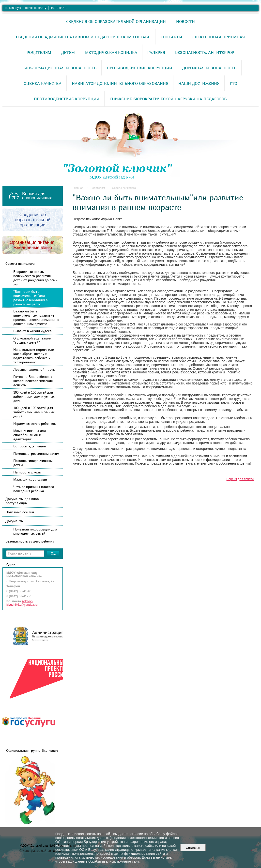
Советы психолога (20, 263)
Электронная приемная (218, 37)
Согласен (193, 848)
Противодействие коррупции (139, 68)
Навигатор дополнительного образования (120, 83)
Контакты (171, 37)
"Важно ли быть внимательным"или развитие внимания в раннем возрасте (30, 298)
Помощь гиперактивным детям (33, 463)
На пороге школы (27, 472)
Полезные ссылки (20, 512)
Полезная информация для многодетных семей (35, 531)
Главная (78, 188)
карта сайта (59, 8)
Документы (15, 521)
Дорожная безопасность (209, 68)
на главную (13, 8)
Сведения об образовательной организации (116, 21)
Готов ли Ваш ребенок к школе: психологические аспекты (33, 381)
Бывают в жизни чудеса (32, 331)
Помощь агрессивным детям (36, 453)
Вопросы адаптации (30, 446)
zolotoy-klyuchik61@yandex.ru (22, 603)
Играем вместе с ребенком (35, 423)
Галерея (156, 52)
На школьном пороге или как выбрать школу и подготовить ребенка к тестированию (34, 356)
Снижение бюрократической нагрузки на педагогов (168, 99)
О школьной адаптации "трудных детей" (32, 340)
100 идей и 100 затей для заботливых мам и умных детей (34, 396)
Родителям (39, 52)
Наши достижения (199, 83)
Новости (185, 21)
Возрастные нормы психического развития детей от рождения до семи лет (35, 278)
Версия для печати (240, 479)
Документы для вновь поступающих (23, 501)
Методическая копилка (111, 52)
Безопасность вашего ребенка (30, 541)
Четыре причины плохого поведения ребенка (34, 489)
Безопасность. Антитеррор (205, 52)
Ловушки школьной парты (34, 369)
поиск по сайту (36, 8)
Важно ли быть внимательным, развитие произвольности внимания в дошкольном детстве (36, 317)
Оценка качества (43, 83)
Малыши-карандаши (30, 479)
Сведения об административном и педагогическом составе (83, 37)
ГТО (233, 83)
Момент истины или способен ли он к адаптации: (30, 435)
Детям (68, 52)
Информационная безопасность (60, 68)
